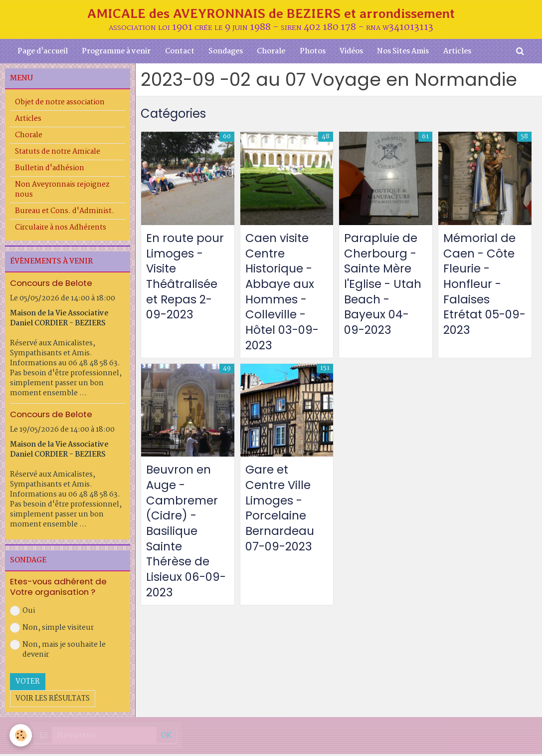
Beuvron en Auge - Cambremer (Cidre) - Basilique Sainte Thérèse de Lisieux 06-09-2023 (184, 537)
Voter (28, 683)
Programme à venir (114, 53)
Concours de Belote (51, 285)
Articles (460, 53)
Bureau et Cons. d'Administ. (65, 213)
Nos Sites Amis (405, 53)
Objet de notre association (60, 104)
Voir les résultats (53, 700)
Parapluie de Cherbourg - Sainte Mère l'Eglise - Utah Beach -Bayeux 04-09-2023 (384, 287)
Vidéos (353, 53)
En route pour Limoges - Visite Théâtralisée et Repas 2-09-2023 (186, 279)
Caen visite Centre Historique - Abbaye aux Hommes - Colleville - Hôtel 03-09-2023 (284, 295)
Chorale (271, 53)
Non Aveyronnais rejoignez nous (62, 192)
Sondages (225, 53)
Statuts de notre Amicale (58, 154)
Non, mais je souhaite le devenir (58, 651)
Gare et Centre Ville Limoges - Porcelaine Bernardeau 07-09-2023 (281, 513)
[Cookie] (21, 735)
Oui (22, 612)
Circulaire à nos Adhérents (61, 230)
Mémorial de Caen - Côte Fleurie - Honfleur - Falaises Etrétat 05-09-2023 (481, 287)
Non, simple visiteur (52, 629)
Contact (178, 53)
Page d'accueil (39, 53)
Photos (313, 53)
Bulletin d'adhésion (50, 170)
